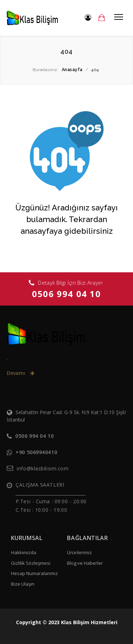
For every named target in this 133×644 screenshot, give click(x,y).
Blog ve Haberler (85, 563)
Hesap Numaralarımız (34, 573)
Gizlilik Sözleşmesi (31, 563)
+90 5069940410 (36, 452)
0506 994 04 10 (66, 294)
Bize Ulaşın (23, 584)
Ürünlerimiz (79, 552)
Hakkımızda (24, 552)
